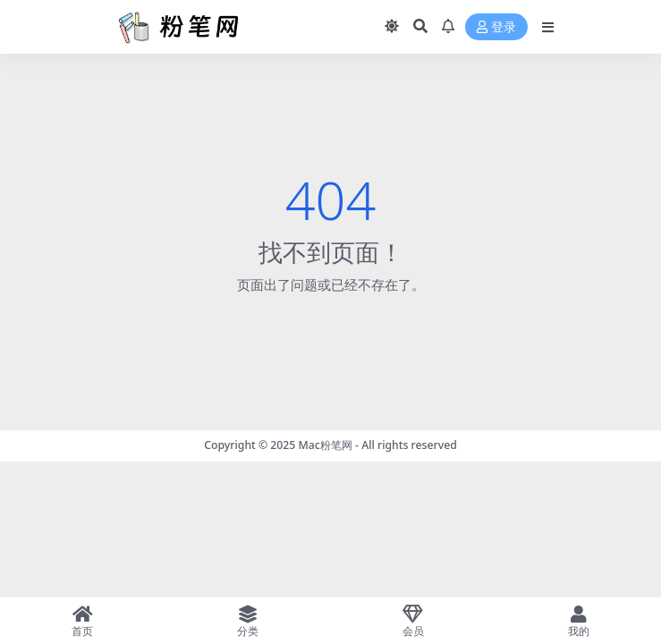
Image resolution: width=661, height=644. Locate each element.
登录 (496, 27)
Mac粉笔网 (326, 445)
